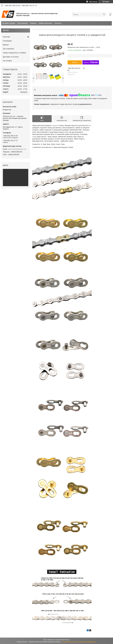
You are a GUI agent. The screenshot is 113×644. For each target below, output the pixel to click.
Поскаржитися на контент (70, 642)
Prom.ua (67, 640)
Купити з (91, 62)
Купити (75, 62)
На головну (7, 61)
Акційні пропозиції (45, 23)
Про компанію (23, 23)
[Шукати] (104, 14)
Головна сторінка (9, 23)
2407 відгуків (93, 2)
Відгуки (6, 45)
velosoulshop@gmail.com (17, 149)
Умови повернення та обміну (14, 53)
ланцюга (55, 125)
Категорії (6, 37)
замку (34, 137)
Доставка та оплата (11, 57)
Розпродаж (7, 41)
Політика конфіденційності (88, 642)
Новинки (33, 23)
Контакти (58, 23)
